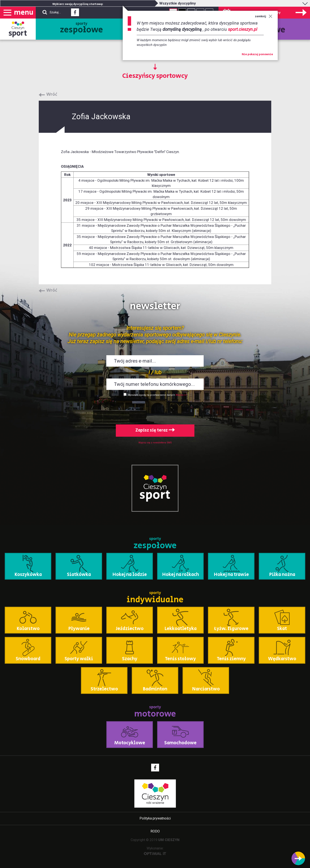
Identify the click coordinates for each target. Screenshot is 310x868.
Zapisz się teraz (155, 430)
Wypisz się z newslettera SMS (155, 443)
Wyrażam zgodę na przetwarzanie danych (152, 395)
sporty (81, 28)
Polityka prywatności (155, 818)
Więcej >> (181, 395)
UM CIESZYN (169, 840)
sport (18, 33)
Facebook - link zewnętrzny (75, 14)
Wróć (52, 95)
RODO (155, 831)
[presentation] (155, 410)
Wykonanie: (155, 851)
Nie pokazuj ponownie (257, 55)
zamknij (264, 16)
